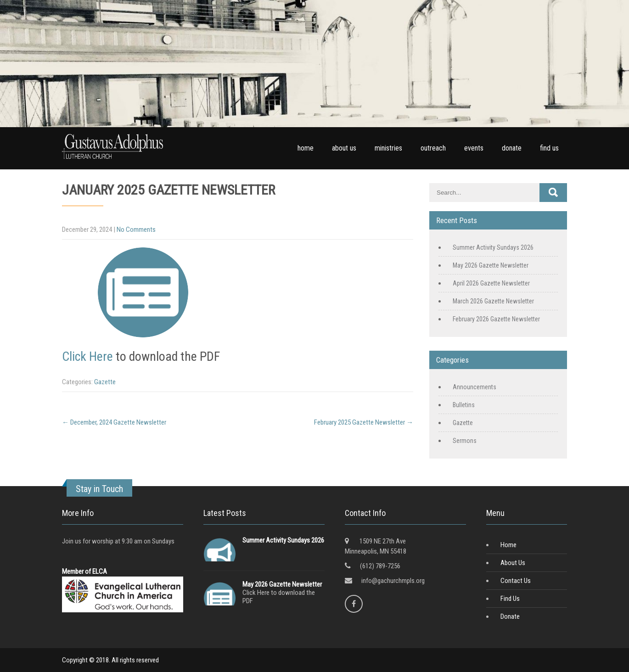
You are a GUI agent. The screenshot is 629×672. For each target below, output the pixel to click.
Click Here (87, 356)
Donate (510, 616)
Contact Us (516, 581)
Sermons (465, 441)
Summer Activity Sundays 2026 (493, 247)
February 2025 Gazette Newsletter (364, 422)
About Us (513, 563)
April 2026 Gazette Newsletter (491, 283)
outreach (433, 148)
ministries (388, 148)
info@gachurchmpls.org (393, 581)
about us (344, 148)
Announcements (475, 387)
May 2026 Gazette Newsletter (491, 265)
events (474, 148)
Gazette (105, 382)
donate (512, 148)
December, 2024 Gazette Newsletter (114, 422)
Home (508, 545)
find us (549, 148)
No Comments (136, 230)
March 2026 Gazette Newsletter (493, 301)
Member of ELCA (84, 571)
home (306, 148)
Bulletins (464, 405)
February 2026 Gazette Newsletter (496, 319)
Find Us (510, 599)
